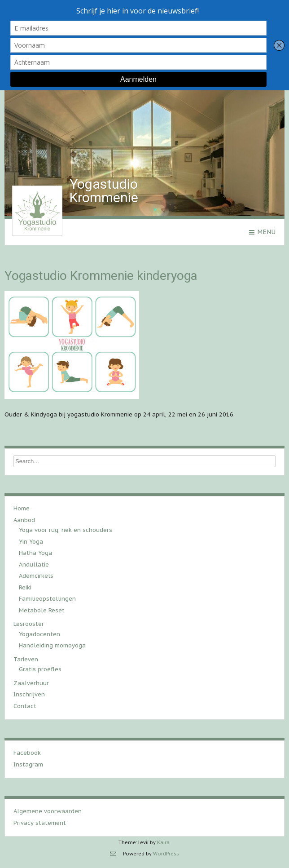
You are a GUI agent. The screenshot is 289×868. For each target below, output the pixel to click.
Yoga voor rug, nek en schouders (66, 530)
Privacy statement (40, 823)
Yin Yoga (31, 542)
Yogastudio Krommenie (104, 191)
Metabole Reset (42, 610)
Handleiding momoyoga (52, 645)
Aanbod (24, 520)
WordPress (166, 854)
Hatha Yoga (35, 553)
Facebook (27, 753)
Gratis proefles (40, 669)
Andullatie (34, 565)
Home (22, 508)
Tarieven (26, 659)
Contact (25, 706)
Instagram (28, 764)
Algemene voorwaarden (48, 811)
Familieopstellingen (47, 599)
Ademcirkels (36, 576)
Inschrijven (29, 694)
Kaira (163, 842)
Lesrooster (29, 624)
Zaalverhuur (31, 683)
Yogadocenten (39, 634)
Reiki (25, 587)
